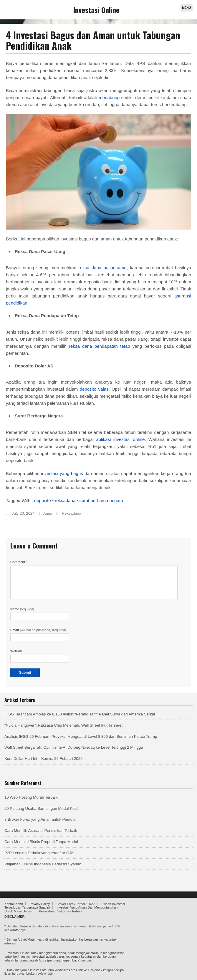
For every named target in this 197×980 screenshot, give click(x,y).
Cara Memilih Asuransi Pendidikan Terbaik (41, 831)
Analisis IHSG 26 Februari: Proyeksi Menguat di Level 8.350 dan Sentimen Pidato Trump (81, 736)
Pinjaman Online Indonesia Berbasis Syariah (43, 864)
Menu (187, 8)
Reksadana (72, 513)
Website (16, 651)
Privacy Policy (39, 904)
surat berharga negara (101, 500)
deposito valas (94, 389)
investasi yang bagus (62, 473)
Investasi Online (96, 10)
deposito (43, 500)
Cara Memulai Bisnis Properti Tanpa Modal (41, 842)
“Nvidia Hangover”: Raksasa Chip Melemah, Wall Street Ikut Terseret (63, 725)
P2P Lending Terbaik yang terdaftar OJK (39, 853)
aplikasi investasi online (120, 439)
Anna (48, 513)
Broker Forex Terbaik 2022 (76, 904)
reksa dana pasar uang (103, 268)
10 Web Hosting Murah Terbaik (31, 797)
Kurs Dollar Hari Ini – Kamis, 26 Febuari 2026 (43, 759)
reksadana (65, 500)
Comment (19, 562)
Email (38, 630)
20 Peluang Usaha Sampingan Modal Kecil (41, 808)
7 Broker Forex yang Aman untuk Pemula (40, 819)
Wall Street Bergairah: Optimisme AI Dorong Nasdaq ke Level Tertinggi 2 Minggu (74, 747)
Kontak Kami (14, 904)
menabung (109, 97)
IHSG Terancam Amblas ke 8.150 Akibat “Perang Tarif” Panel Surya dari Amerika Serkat (80, 714)
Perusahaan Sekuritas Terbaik (61, 911)
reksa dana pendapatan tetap (100, 346)
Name (22, 609)
